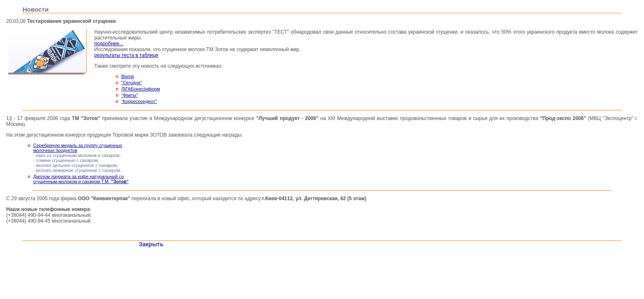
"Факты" (130, 95)
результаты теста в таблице (126, 55)
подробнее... (109, 44)
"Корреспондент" (139, 101)
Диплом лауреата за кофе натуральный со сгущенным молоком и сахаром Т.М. (81, 179)
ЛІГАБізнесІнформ (141, 89)
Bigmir (128, 76)
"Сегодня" (132, 83)
